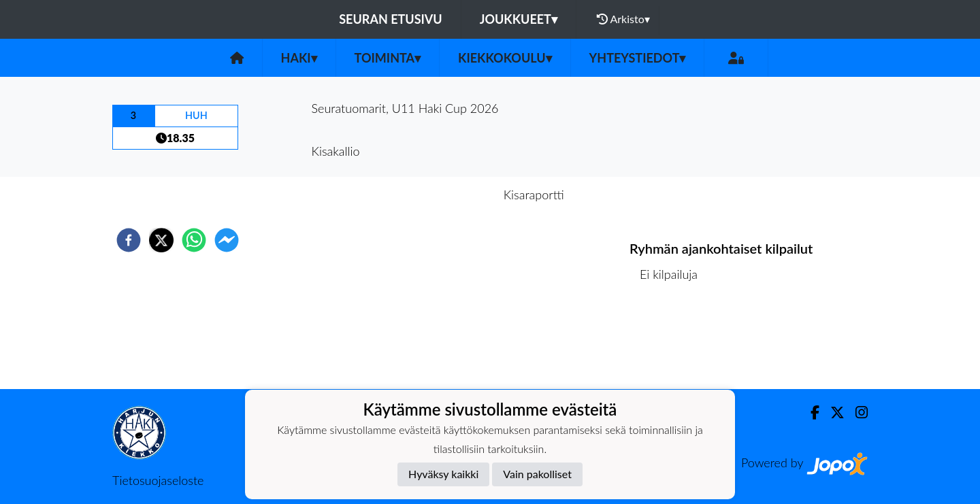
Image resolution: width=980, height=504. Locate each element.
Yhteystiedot (638, 58)
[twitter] (161, 240)
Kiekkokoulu (505, 58)
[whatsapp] (194, 240)
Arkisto (623, 19)
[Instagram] (856, 413)
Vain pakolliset (537, 474)
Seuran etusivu (391, 19)
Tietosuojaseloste (158, 480)
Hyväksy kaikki (443, 474)
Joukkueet (519, 19)
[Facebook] (810, 413)
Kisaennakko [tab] (448, 195)
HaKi (299, 58)
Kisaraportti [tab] (534, 195)
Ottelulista (673, 343)
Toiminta (388, 58)
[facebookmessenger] (227, 240)
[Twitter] (832, 413)
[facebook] (129, 240)
